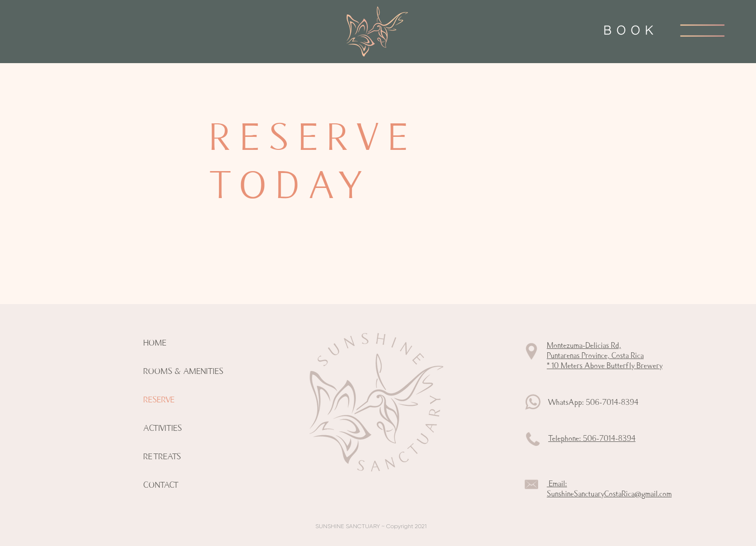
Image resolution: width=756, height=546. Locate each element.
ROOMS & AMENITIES (183, 371)
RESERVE (159, 400)
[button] (702, 30)
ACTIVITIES (162, 428)
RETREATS (162, 457)
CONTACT (161, 485)
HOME (155, 343)
